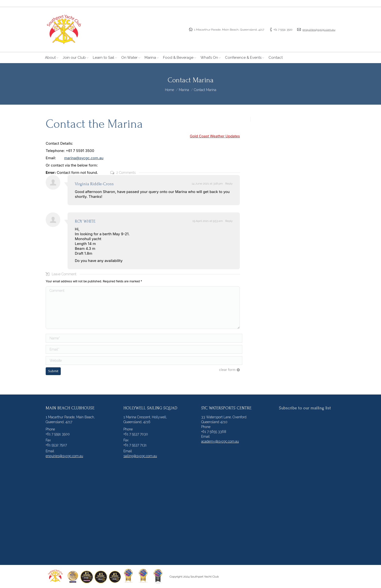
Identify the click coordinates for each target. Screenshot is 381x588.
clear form (227, 370)
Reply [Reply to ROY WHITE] (229, 221)
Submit (53, 371)
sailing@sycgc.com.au (140, 456)
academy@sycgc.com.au (220, 441)
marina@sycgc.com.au (84, 158)
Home (169, 90)
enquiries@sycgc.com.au (319, 30)
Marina (184, 90)
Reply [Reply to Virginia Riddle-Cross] (229, 184)
